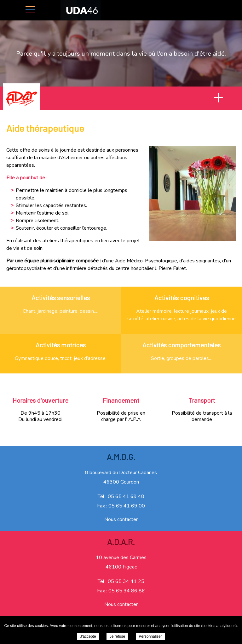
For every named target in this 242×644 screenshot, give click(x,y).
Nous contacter (121, 519)
